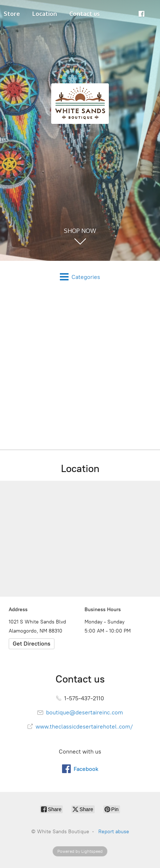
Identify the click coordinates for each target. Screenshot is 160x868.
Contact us (85, 14)
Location (45, 14)
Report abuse (114, 832)
